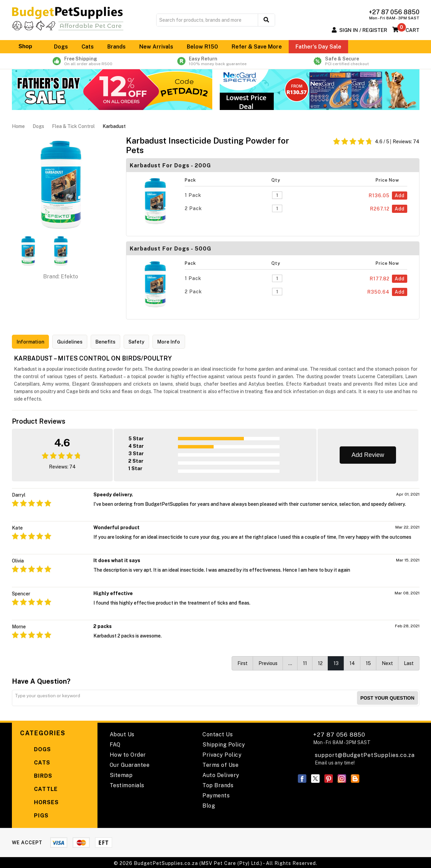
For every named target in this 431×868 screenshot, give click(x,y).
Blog (209, 804)
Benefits (114, 342)
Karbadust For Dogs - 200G (170, 165)
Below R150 (202, 47)
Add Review (368, 454)
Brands (116, 47)
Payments (216, 794)
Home (18, 126)
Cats (88, 47)
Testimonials (127, 784)
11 (305, 662)
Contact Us (218, 733)
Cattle (39, 788)
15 (368, 662)
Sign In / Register (363, 30)
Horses (39, 801)
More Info (183, 342)
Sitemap (121, 774)
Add (400, 196)
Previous (268, 662)
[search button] (266, 20)
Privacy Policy (222, 753)
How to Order (128, 753)
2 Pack (193, 208)
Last (409, 662)
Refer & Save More (257, 47)
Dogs (61, 47)
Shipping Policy (224, 743)
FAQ (115, 743)
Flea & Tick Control (73, 126)
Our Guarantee (130, 764)
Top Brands (218, 784)
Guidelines (75, 342)
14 (352, 662)
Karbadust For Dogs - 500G (170, 249)
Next (387, 662)
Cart (412, 30)
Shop (30, 47)
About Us (122, 733)
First (243, 662)
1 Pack (193, 195)
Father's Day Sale (318, 47)
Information (32, 342)
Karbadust (114, 126)
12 (320, 662)
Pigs (34, 815)
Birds (36, 775)
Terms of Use (220, 764)
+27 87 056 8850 (342, 737)
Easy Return (215, 61)
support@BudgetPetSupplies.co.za (365, 754)
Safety (147, 342)
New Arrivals (156, 47)
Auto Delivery (221, 774)
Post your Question (387, 697)
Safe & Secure (346, 61)
